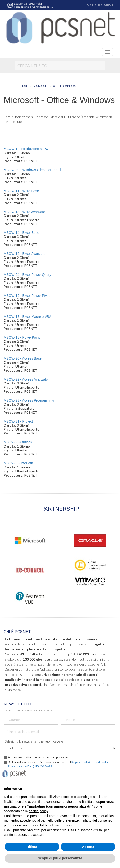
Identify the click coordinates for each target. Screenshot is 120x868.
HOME (25, 86)
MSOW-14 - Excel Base (21, 233)
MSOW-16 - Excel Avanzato (24, 254)
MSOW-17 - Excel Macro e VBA (27, 317)
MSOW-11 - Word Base (21, 191)
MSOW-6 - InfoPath (18, 463)
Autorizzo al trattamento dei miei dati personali (38, 757)
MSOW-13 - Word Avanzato (24, 212)
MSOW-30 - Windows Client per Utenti (32, 170)
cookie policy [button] (38, 811)
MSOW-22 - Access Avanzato (26, 379)
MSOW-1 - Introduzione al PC (26, 149)
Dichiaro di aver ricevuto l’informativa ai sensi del (58, 764)
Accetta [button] (88, 847)
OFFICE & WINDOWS (65, 86)
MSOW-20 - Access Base (23, 358)
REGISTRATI (105, 5)
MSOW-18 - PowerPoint (22, 337)
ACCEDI (92, 5)
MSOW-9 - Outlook (18, 442)
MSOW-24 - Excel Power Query (27, 275)
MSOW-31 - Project (18, 421)
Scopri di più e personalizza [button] (60, 858)
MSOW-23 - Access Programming (29, 400)
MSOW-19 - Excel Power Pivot (27, 296)
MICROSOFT (41, 86)
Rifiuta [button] (32, 847)
